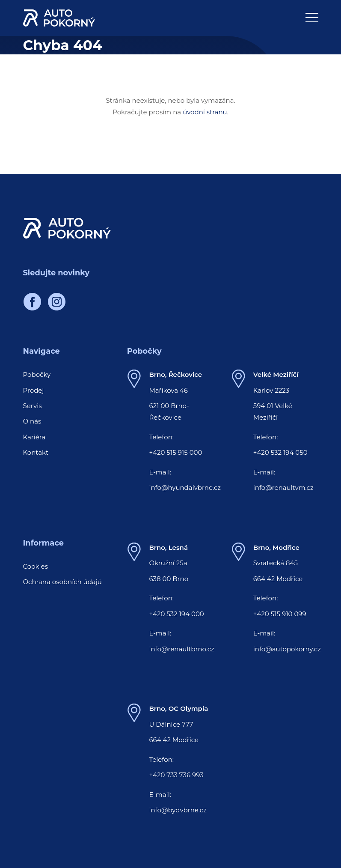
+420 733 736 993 (176, 775)
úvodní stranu (205, 112)
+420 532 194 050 (280, 452)
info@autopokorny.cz (287, 649)
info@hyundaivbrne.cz (185, 488)
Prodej (34, 390)
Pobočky (37, 374)
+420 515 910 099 (280, 614)
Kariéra (34, 437)
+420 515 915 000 (175, 452)
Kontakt (36, 452)
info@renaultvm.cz (283, 488)
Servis (33, 406)
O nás (32, 421)
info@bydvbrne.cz (178, 810)
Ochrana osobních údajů (62, 582)
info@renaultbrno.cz (181, 649)
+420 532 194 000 (176, 614)
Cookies (36, 566)
